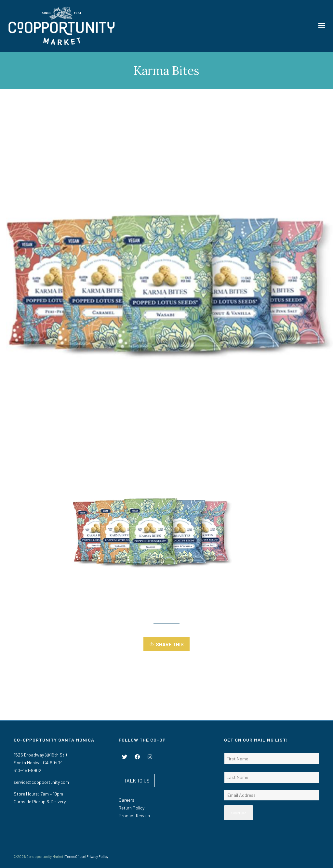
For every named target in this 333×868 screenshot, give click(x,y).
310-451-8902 (27, 770)
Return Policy (132, 808)
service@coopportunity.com (41, 782)
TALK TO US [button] (137, 780)
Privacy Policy (97, 856)
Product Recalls (134, 815)
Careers (127, 800)
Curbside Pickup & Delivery (40, 802)
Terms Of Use (75, 856)
